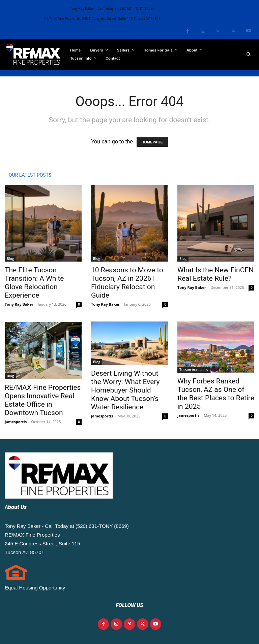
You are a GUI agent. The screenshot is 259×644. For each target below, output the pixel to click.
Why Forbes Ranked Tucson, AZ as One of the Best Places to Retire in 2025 (216, 394)
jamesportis (16, 422)
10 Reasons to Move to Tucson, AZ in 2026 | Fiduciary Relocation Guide (127, 283)
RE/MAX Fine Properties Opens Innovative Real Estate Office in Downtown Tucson (43, 400)
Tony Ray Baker (19, 304)
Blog (10, 259)
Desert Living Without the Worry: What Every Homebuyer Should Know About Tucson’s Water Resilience (125, 390)
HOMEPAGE (152, 142)
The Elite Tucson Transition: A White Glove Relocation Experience (34, 283)
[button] (249, 54)
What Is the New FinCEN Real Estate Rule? (215, 274)
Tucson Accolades (194, 370)
